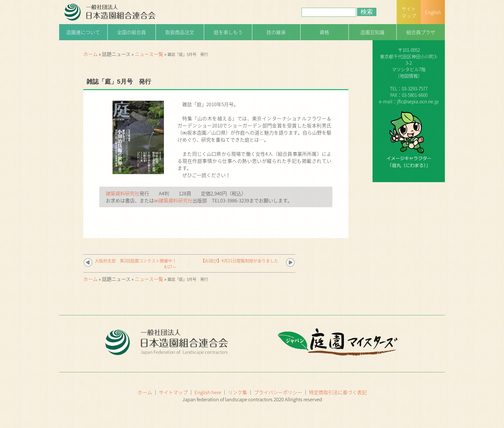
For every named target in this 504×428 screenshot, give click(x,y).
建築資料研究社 (123, 193)
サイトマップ (173, 392)
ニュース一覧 (149, 54)
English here (208, 392)
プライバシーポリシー (278, 392)
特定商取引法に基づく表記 (338, 392)
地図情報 (409, 76)
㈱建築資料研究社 (173, 200)
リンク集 (238, 392)
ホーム (90, 54)
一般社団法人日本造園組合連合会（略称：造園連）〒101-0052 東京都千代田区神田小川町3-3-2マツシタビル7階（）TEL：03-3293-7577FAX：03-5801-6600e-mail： (409, 63)
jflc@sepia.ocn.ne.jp (418, 101)
